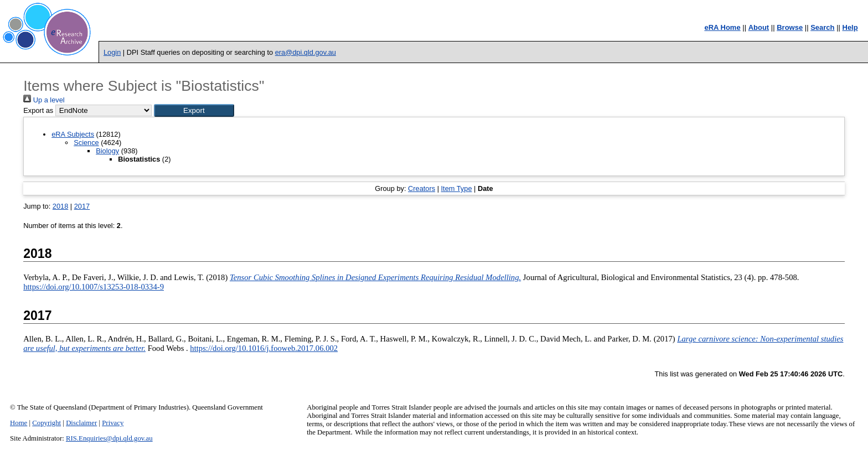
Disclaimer (81, 423)
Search (822, 27)
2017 (82, 206)
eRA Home (722, 27)
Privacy (113, 423)
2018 (60, 206)
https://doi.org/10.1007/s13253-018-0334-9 (94, 287)
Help (850, 27)
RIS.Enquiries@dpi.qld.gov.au (109, 438)
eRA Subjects (73, 134)
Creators (422, 188)
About (759, 27)
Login (112, 52)
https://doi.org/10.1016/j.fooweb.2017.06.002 (264, 348)
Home (19, 423)
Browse (790, 27)
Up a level (44, 100)
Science (86, 143)
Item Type (457, 188)
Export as (38, 110)
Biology (107, 151)
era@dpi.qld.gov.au (306, 52)
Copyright (46, 423)
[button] (194, 110)
